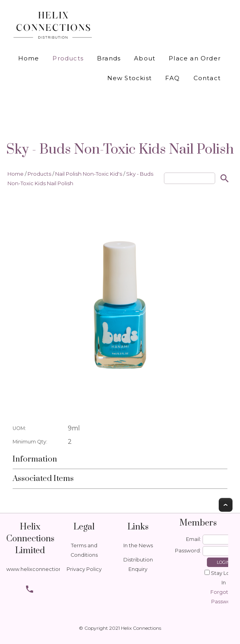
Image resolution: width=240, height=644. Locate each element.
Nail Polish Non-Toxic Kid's (89, 174)
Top (226, 505)
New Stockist (129, 78)
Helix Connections (141, 628)
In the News (138, 545)
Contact (207, 78)
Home (29, 58)
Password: (188, 551)
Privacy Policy (84, 569)
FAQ (173, 78)
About (145, 58)
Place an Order (195, 58)
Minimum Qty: (30, 442)
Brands (109, 58)
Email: (193, 539)
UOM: (19, 428)
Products (68, 58)
